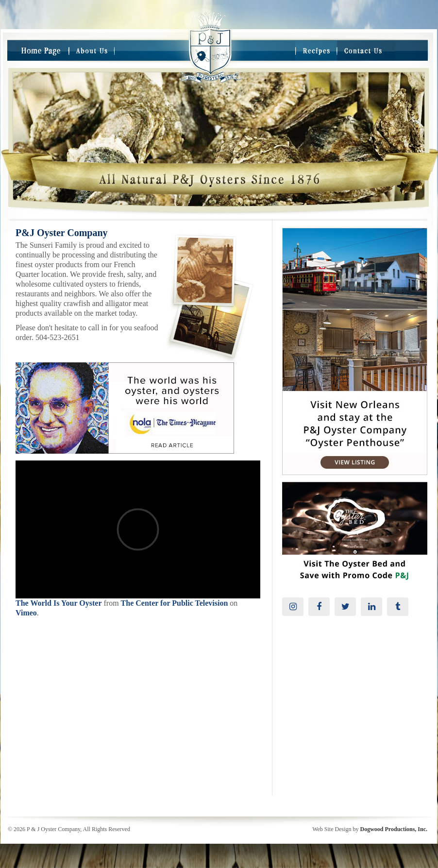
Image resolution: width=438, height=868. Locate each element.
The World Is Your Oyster (59, 603)
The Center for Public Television (175, 603)
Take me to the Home (210, 75)
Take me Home (211, 41)
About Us (92, 51)
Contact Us (366, 51)
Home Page (39, 51)
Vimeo (26, 613)
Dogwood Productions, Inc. (394, 829)
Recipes (316, 51)
